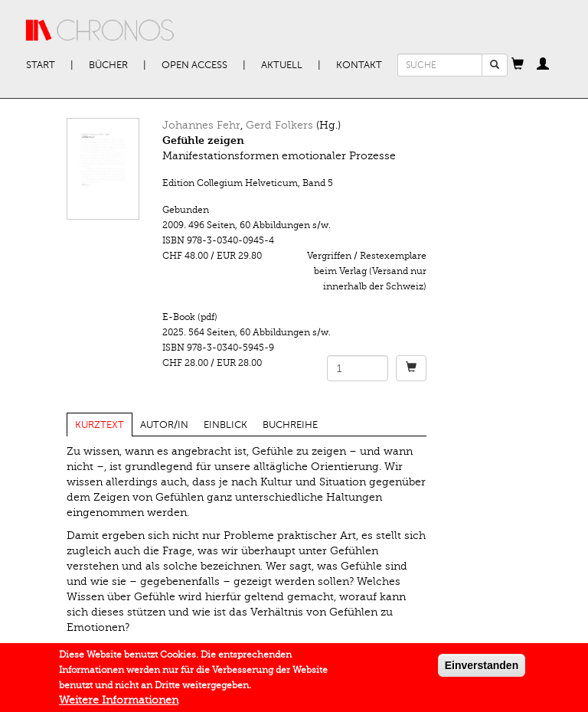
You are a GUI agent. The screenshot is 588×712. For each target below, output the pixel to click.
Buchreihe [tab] (290, 425)
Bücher (108, 65)
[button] (518, 65)
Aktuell (282, 65)
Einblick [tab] (225, 425)
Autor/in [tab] (164, 425)
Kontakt (359, 65)
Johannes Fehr (201, 125)
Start (41, 65)
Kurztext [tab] (100, 425)
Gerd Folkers (279, 125)
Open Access (194, 65)
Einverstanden (482, 669)
